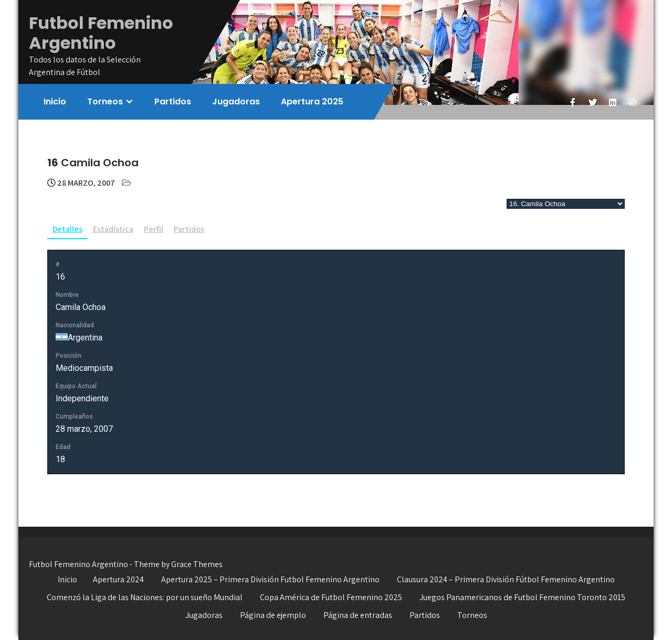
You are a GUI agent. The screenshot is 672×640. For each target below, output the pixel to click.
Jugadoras (236, 102)
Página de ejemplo (273, 615)
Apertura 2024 (118, 579)
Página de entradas (358, 615)
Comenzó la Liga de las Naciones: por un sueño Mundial (145, 597)
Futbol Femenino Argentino (101, 33)
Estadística (113, 229)
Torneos (105, 102)
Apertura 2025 (312, 102)
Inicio (55, 102)
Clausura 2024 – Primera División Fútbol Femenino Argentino (506, 579)
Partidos (173, 102)
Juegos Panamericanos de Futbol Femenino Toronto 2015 (522, 597)
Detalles (67, 229)
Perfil (154, 229)
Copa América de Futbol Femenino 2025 (331, 597)
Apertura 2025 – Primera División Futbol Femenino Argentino (270, 579)
